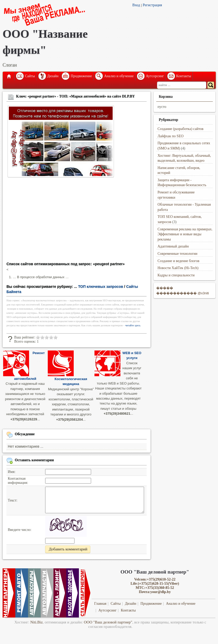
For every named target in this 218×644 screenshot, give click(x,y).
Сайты (30, 76)
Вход (136, 5)
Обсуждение (25, 434)
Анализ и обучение (119, 76)
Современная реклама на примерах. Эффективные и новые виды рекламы (185, 234)
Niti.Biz (37, 622)
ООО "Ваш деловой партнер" (108, 622)
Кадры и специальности (176, 275)
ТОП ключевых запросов (101, 287)
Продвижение (81, 76)
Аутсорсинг (155, 76)
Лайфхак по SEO (171, 136)
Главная (9, 76)
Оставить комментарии (34, 460)
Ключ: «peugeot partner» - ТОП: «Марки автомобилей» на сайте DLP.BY (76, 96)
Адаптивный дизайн (173, 246)
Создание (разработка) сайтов (180, 129)
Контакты (184, 76)
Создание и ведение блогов (178, 261)
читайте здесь (133, 325)
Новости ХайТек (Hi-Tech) (178, 268)
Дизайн (53, 76)
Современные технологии (178, 254)
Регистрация (152, 5)
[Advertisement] (77, 221)
